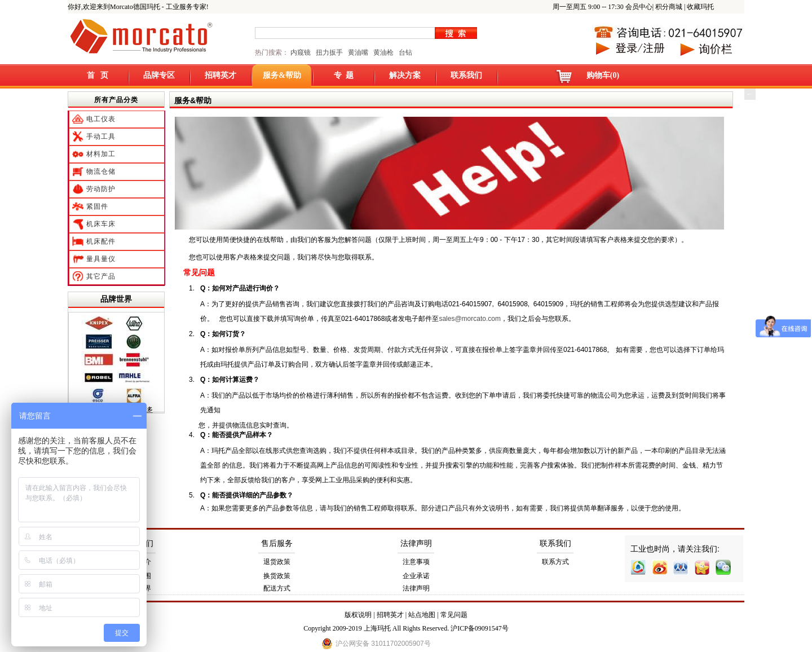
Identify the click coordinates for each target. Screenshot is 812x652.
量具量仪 (101, 259)
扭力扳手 (329, 52)
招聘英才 (220, 75)
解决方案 (405, 75)
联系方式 (555, 562)
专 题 (344, 75)
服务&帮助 (282, 75)
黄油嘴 (358, 52)
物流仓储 (101, 171)
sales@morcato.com (470, 319)
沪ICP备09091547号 (480, 628)
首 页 (98, 75)
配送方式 (277, 588)
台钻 (405, 52)
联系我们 (466, 75)
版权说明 (358, 615)
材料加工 (101, 154)
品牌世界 (116, 299)
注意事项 (416, 562)
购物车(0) (603, 75)
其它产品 (101, 276)
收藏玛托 (700, 7)
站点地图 (422, 615)
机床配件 (101, 241)
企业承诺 (416, 576)
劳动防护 (101, 189)
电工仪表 (101, 119)
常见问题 (454, 615)
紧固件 (97, 206)
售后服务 (277, 543)
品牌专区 (159, 75)
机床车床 (101, 224)
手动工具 (101, 136)
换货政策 (277, 576)
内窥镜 (301, 52)
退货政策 (277, 562)
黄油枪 (383, 52)
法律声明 (416, 543)
